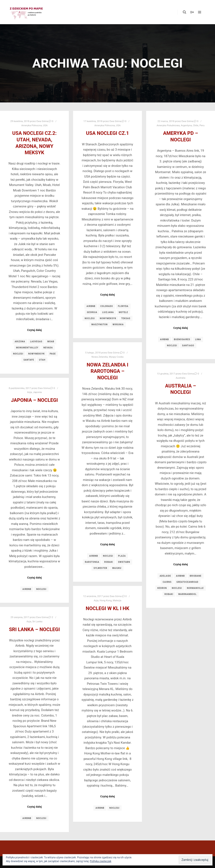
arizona (20, 342)
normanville (195, 588)
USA (45, 125)
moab (51, 342)
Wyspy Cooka (116, 357)
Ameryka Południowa (168, 125)
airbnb (91, 306)
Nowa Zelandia (100, 357)
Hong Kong (106, 600)
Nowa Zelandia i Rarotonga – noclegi (108, 371)
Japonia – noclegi (34, 400)
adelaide (165, 576)
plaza (122, 556)
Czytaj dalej (34, 330)
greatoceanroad (187, 582)
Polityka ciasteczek (101, 861)
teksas (126, 318)
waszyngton (100, 325)
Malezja (117, 600)
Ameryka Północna (31, 125)
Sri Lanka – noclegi (34, 629)
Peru (202, 125)
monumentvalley (27, 348)
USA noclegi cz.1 (108, 133)
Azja (29, 392)
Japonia (37, 392)
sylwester (100, 568)
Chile (196, 125)
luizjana (108, 312)
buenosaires (182, 339)
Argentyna (186, 125)
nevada (48, 348)
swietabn (124, 562)
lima (198, 339)
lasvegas (36, 342)
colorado (107, 306)
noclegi (18, 354)
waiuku (117, 568)
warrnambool (187, 594)
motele (123, 312)
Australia (181, 378)
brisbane (196, 576)
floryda (123, 306)
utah (42, 360)
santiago (188, 346)
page (53, 354)
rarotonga (92, 562)
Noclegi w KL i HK (107, 608)
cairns (167, 582)
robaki (109, 562)
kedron (162, 588)
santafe (29, 360)
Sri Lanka (37, 621)
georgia (92, 312)
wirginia (118, 325)
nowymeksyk (37, 354)
